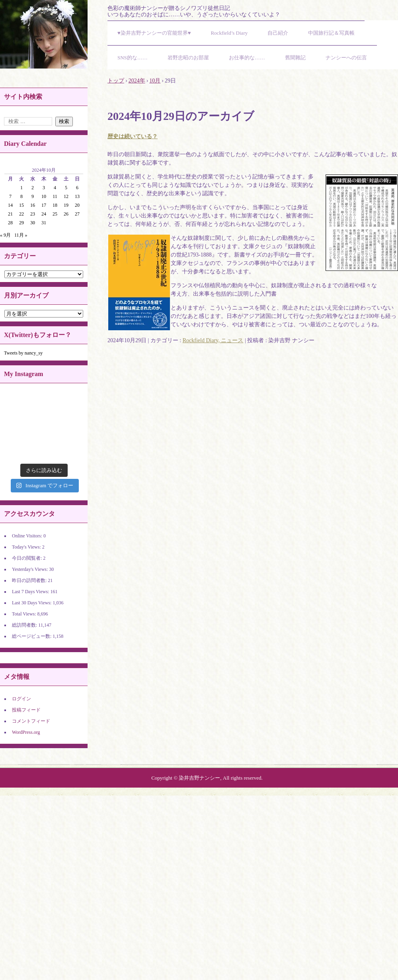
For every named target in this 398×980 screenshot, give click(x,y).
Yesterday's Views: (30, 569)
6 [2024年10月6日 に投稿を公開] (77, 188)
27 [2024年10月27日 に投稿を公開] (77, 214)
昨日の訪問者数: (30, 580)
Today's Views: (27, 547)
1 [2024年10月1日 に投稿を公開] (21, 188)
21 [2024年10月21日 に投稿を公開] (10, 214)
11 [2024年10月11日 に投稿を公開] (55, 196)
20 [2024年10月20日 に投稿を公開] (77, 205)
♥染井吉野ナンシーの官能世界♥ (154, 33)
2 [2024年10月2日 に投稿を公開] (33, 188)
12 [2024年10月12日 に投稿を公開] (66, 196)
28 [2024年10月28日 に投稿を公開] (10, 223)
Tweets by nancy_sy (23, 353)
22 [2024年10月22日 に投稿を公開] (21, 214)
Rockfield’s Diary (229, 33)
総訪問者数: (25, 625)
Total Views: (25, 614)
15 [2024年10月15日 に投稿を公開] (21, 205)
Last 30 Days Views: (32, 603)
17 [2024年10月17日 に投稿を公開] (44, 205)
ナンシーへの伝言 (346, 58)
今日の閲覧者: (27, 558)
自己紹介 (278, 33)
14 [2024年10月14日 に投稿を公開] (10, 205)
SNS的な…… (133, 58)
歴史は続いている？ (133, 136)
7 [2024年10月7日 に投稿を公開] (10, 196)
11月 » (21, 235)
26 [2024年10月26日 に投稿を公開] (66, 214)
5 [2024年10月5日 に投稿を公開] (66, 188)
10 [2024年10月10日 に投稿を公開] (44, 196)
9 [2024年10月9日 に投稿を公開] (33, 196)
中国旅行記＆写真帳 (331, 33)
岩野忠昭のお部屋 (188, 58)
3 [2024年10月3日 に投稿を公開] (44, 188)
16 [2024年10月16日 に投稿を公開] (33, 205)
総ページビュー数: (32, 636)
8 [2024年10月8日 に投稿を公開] (21, 196)
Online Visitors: (28, 536)
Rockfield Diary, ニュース (213, 340)
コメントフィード (31, 721)
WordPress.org (26, 732)
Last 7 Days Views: (31, 592)
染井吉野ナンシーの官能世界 (44, 34)
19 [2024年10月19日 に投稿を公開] (66, 205)
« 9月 (5, 235)
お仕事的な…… (247, 58)
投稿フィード (26, 710)
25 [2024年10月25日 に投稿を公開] (55, 214)
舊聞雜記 (295, 58)
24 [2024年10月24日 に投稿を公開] (44, 214)
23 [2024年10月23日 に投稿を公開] (33, 214)
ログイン (21, 699)
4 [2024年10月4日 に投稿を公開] (55, 188)
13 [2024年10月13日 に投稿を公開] (77, 196)
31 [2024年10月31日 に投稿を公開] (44, 223)
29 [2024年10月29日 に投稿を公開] (21, 223)
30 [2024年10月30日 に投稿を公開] (33, 223)
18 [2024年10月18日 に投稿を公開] (55, 205)
